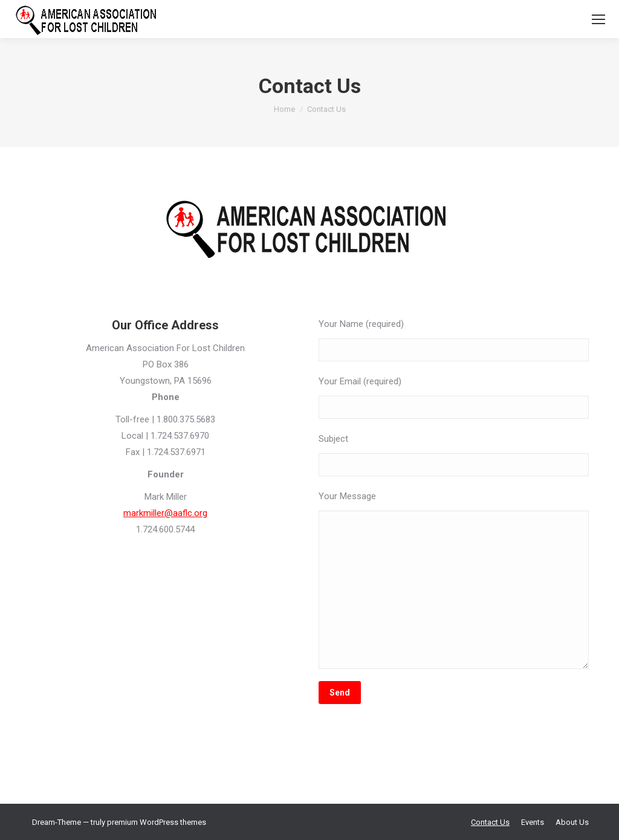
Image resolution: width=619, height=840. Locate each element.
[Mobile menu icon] (598, 19)
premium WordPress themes (157, 822)
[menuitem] (490, 822)
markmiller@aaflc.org (165, 513)
